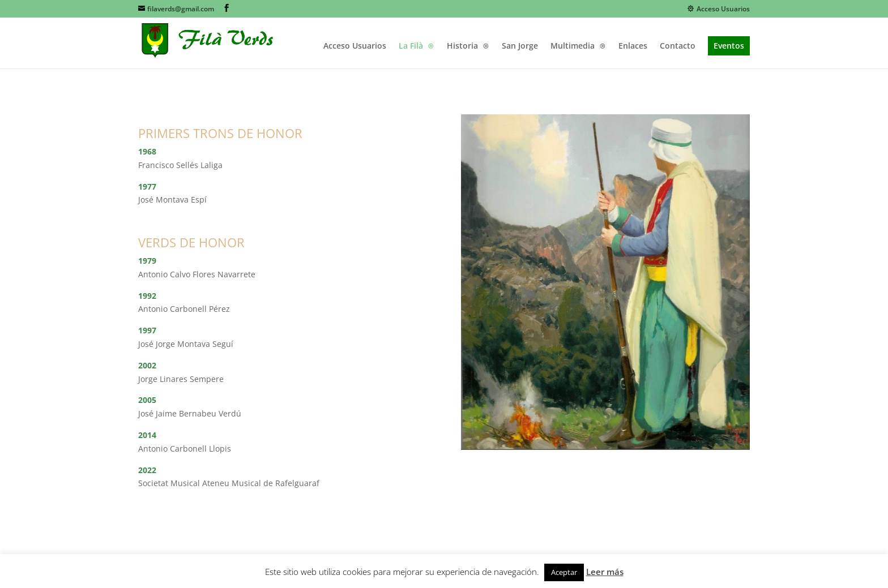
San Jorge (520, 46)
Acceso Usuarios (719, 9)
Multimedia (573, 46)
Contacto (678, 46)
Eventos (729, 46)
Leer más (605, 572)
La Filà (411, 46)
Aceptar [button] (564, 572)
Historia (462, 46)
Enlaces (633, 46)
